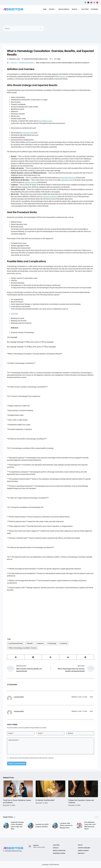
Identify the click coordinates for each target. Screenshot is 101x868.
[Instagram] (91, 3)
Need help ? (81, 853)
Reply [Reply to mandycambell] (91, 697)
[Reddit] (68, 657)
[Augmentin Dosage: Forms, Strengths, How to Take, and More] (6, 826)
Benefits (30, 643)
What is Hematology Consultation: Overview (22, 648)
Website (70, 733)
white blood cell (28, 133)
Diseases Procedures (31, 59)
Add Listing (85, 9)
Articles (76, 9)
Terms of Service (83, 851)
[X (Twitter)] (88, 3)
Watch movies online (39, 847)
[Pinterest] (94, 3)
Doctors (53, 9)
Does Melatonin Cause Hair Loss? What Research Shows (90, 826)
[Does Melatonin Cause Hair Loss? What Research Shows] (79, 826)
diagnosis (40, 643)
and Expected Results (16, 643)
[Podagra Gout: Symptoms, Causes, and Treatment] (83, 789)
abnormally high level (68, 178)
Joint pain (14, 314)
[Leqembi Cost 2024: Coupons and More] (30, 826)
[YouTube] (97, 3)
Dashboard (94, 9)
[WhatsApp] (85, 657)
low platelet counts (45, 121)
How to (80, 845)
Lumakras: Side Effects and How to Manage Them (66, 826)
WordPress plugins (59, 853)
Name (11, 733)
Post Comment (15, 764)
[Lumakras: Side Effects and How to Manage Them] (55, 826)
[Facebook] (85, 3)
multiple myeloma (31, 182)
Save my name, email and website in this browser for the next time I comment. (32, 758)
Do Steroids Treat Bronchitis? (45, 801)
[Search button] (41, 28)
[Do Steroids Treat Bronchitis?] (51, 789)
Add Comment (14, 740)
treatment (63, 643)
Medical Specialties (59, 851)
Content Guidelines (84, 848)
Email (41, 733)
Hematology (43, 59)
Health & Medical (64, 9)
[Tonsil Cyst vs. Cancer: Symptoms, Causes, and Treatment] (18, 789)
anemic (63, 77)
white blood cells (67, 180)
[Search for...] (20, 28)
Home (45, 9)
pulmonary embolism (50, 197)
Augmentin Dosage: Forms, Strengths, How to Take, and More (17, 826)
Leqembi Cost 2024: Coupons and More (42, 826)
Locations (56, 845)
